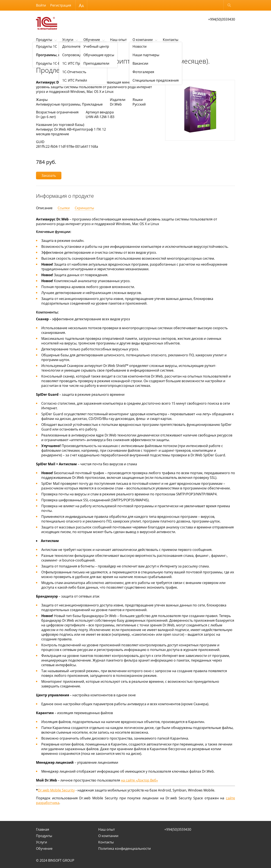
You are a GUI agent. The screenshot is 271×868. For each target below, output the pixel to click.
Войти (41, 5)
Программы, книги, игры (67, 50)
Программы (93, 50)
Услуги (68, 40)
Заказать (49, 176)
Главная (43, 829)
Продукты (44, 40)
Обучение (92, 40)
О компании (143, 40)
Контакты (171, 40)
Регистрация (61, 5)
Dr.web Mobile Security (56, 790)
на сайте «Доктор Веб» (139, 780)
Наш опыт (118, 40)
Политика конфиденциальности (124, 848)
